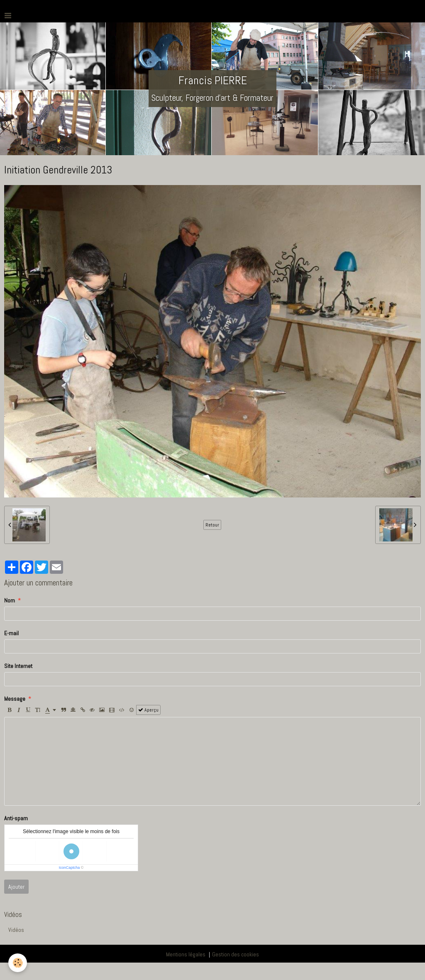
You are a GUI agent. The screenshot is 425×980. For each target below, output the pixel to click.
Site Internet (18, 666)
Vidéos (16, 930)
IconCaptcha (70, 868)
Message (15, 699)
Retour (212, 525)
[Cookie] (18, 963)
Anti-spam (16, 818)
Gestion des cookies (236, 954)
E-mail (11, 633)
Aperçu (148, 710)
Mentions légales (186, 954)
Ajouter (16, 887)
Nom (10, 600)
